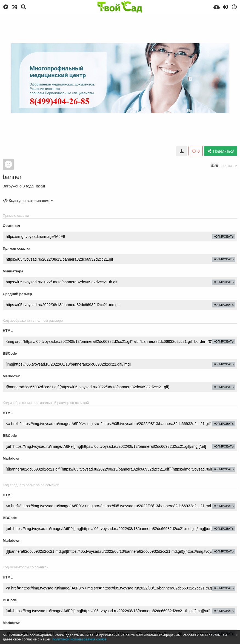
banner (12, 177)
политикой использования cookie (79, 639)
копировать (224, 236)
